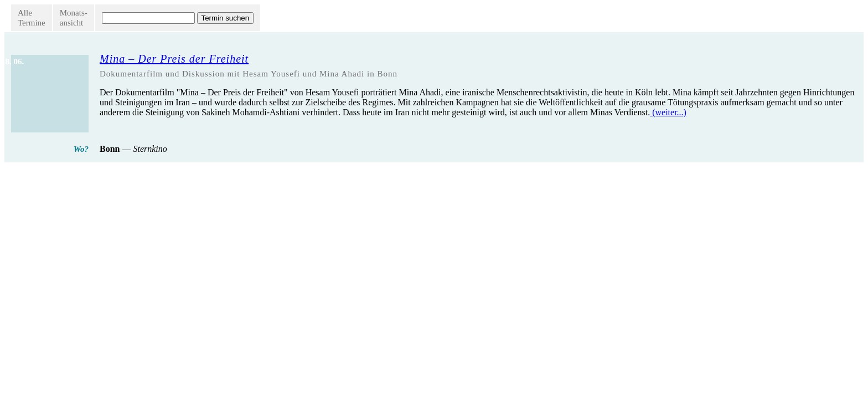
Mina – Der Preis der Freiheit (174, 59)
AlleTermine (32, 18)
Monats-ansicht (74, 18)
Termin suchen (226, 18)
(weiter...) (668, 112)
